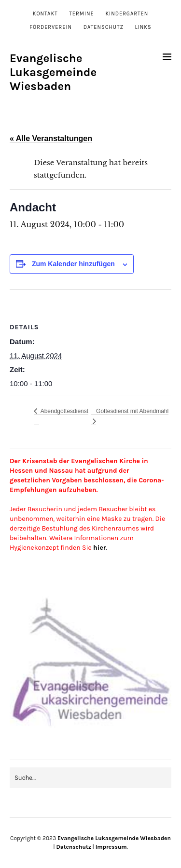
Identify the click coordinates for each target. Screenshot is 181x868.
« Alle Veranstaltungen (51, 138)
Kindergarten (127, 14)
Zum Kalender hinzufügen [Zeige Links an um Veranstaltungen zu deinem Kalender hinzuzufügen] (73, 264)
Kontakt (45, 14)
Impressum (111, 847)
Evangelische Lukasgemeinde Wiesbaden (53, 72)
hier (99, 548)
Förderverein (51, 27)
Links (143, 27)
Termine (82, 14)
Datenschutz (104, 27)
